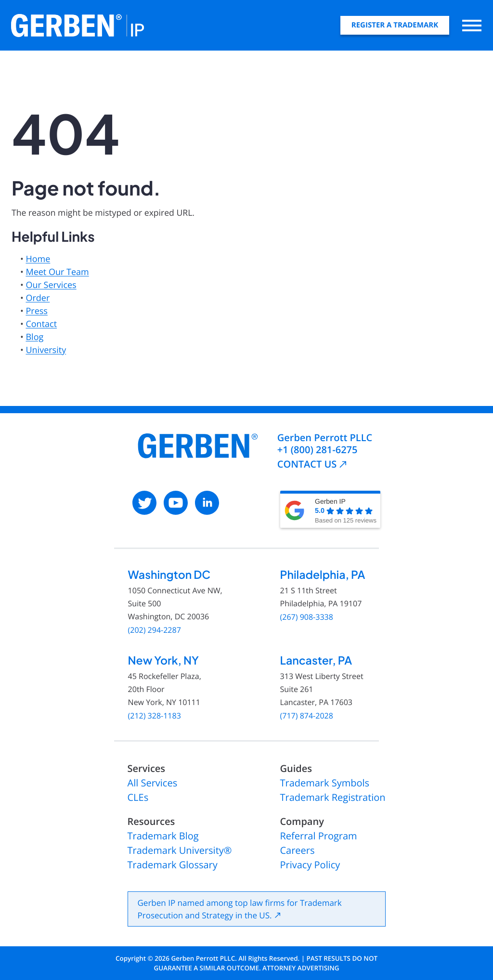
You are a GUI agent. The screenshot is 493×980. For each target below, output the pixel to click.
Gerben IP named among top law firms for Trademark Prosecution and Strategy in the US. (240, 909)
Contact (41, 324)
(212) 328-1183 (155, 716)
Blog (34, 337)
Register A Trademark (395, 25)
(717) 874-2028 (307, 716)
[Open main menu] (472, 25)
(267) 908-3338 (307, 617)
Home (38, 259)
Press (36, 311)
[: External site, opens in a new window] (144, 503)
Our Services (51, 285)
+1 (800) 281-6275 (318, 450)
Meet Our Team (57, 272)
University (46, 350)
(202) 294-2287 (155, 630)
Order (38, 298)
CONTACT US (307, 464)
